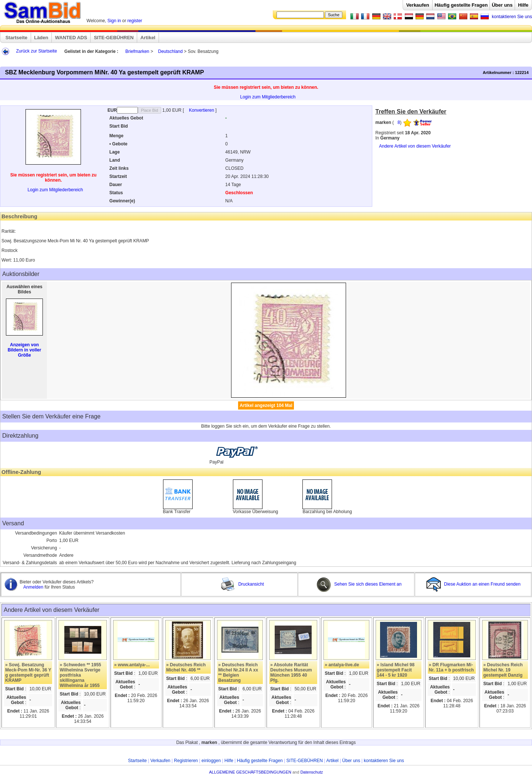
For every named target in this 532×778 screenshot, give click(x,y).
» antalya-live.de (342, 665)
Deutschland (170, 51)
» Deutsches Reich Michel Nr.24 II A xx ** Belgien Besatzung (238, 673)
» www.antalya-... (132, 665)
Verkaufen (418, 5)
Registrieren (186, 761)
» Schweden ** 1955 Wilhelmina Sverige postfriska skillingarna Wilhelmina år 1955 (80, 675)
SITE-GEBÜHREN (114, 38)
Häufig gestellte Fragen (461, 5)
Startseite (16, 38)
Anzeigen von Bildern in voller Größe (25, 350)
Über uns (502, 5)
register (135, 21)
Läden (41, 38)
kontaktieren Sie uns (512, 17)
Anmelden (34, 587)
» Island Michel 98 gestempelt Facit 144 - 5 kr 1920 (396, 670)
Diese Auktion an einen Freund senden (474, 584)
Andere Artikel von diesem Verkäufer (415, 146)
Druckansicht (242, 584)
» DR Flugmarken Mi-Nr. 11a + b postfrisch (451, 667)
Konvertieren (202, 110)
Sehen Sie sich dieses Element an (359, 584)
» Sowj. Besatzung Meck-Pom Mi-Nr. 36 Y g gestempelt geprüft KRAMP (28, 673)
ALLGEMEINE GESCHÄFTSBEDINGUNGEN (250, 772)
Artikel (148, 38)
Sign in (114, 21)
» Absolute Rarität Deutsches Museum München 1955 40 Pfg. (291, 673)
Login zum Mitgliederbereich (268, 97)
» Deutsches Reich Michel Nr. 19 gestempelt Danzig (503, 670)
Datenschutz (311, 772)
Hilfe (523, 5)
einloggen (211, 761)
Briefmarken (137, 51)
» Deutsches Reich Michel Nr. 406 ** (186, 667)
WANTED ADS (71, 38)
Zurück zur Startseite (36, 51)
